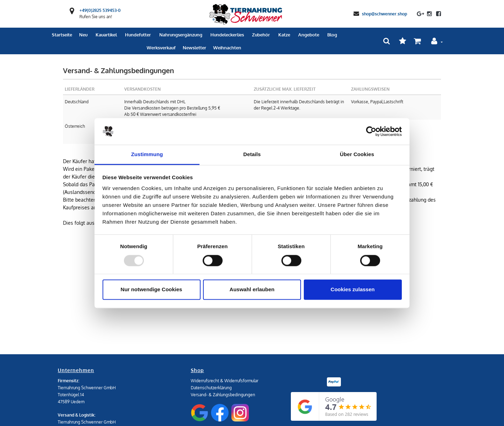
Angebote (309, 35)
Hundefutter (138, 35)
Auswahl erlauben (252, 290)
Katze (284, 35)
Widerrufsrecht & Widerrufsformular (225, 381)
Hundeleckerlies (227, 35)
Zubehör (261, 35)
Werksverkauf (161, 48)
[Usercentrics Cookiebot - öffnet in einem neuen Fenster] (371, 131)
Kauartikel (106, 35)
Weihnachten (227, 48)
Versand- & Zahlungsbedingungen (223, 395)
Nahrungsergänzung (181, 35)
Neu (83, 35)
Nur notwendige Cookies (152, 290)
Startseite (62, 35)
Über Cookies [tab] (357, 155)
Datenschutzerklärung (211, 388)
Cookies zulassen (353, 290)
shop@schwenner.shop (384, 13)
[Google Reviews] (334, 406)
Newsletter (194, 48)
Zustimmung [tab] (147, 155)
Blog (332, 35)
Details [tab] (252, 155)
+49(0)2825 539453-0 (100, 10)
